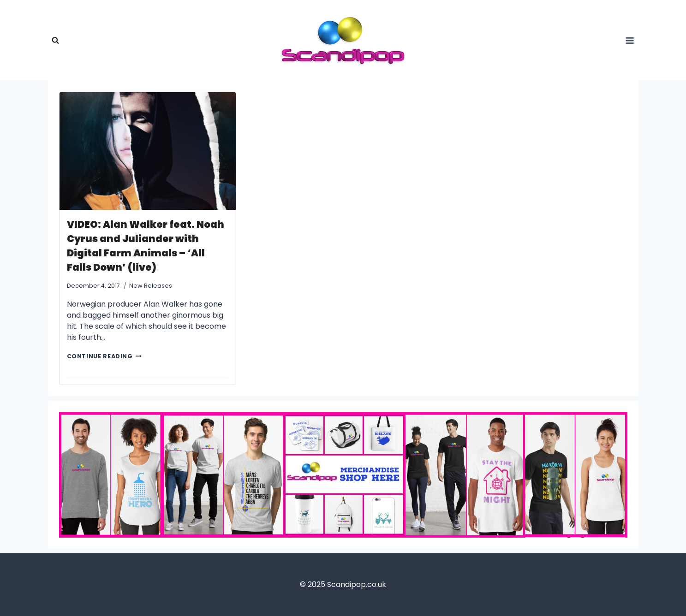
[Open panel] (630, 40)
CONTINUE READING (104, 356)
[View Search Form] (55, 41)
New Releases (151, 286)
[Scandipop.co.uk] (343, 40)
